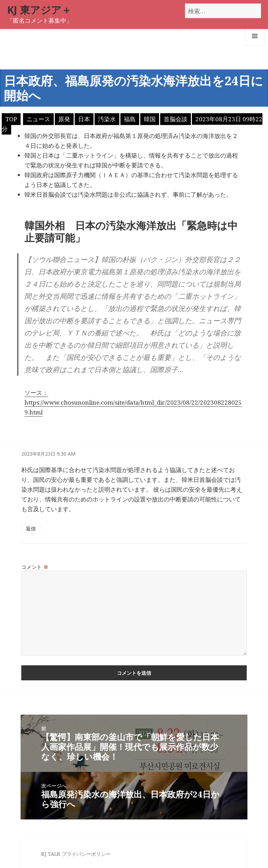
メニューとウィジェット (255, 46)
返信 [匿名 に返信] (31, 529)
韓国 (150, 119)
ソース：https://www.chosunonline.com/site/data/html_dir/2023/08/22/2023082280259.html (133, 402)
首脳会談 (176, 119)
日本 (84, 119)
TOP (11, 119)
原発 (64, 119)
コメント (35, 567)
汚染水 (107, 119)
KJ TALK (51, 854)
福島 (130, 119)
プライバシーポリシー (86, 854)
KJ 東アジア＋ (39, 10)
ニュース (38, 119)
